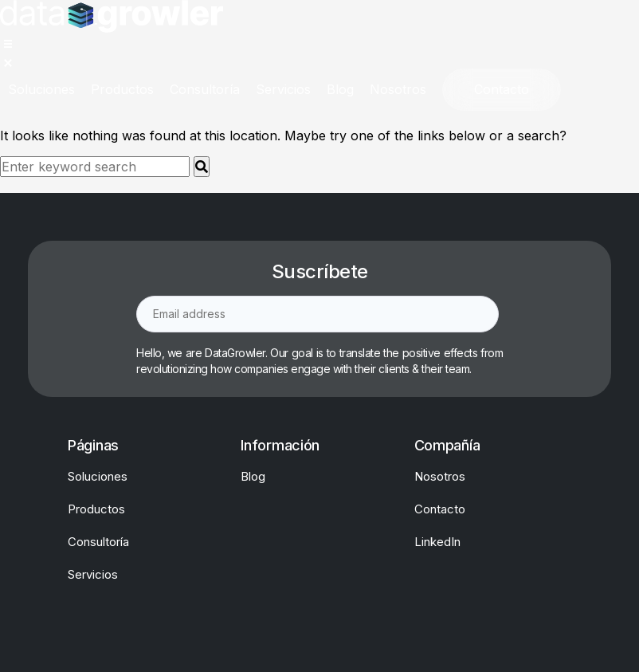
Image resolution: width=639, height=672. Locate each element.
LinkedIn (437, 542)
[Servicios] (283, 90)
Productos (96, 509)
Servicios (93, 574)
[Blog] (340, 90)
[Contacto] (502, 90)
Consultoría (98, 542)
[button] (14, 50)
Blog (253, 476)
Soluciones (98, 476)
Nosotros (440, 476)
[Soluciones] (41, 90)
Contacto (440, 509)
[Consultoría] (205, 90)
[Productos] (122, 90)
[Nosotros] (398, 90)
